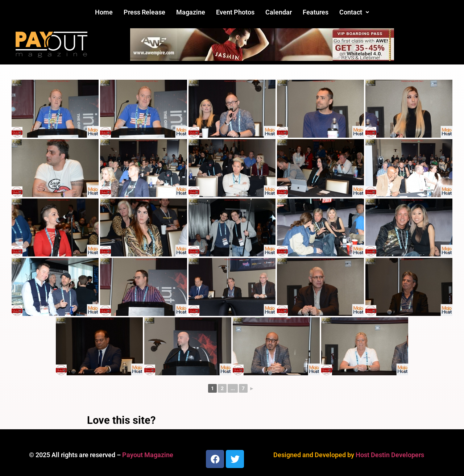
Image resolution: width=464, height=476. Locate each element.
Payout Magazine (148, 455)
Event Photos (235, 12)
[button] (354, 12)
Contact (354, 12)
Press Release (144, 12)
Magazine (191, 12)
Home (104, 12)
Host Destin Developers (390, 455)
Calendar (279, 12)
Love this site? (121, 420)
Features (316, 12)
